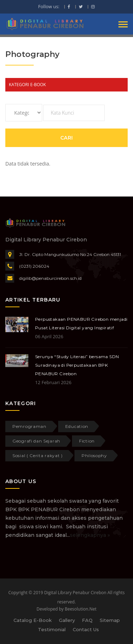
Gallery (67, 620)
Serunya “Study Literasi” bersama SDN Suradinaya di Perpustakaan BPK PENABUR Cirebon (77, 365)
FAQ (87, 620)
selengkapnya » (90, 535)
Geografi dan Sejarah (36, 441)
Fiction (87, 441)
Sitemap (110, 620)
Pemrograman (29, 426)
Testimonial (52, 629)
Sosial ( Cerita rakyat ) (38, 455)
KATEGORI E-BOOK (27, 85)
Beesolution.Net (81, 609)
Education (77, 426)
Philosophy (94, 455)
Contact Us (86, 629)
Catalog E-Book (33, 620)
